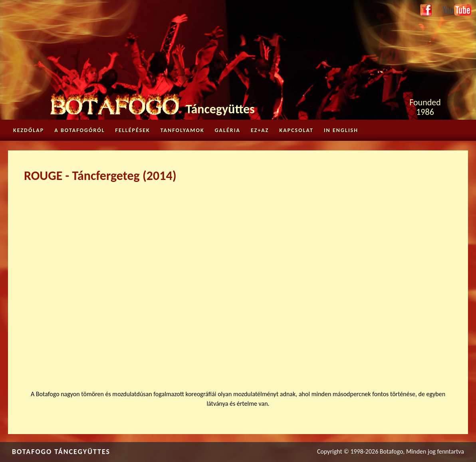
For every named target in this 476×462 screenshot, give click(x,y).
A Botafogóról (79, 130)
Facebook (426, 10)
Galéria (228, 130)
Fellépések (133, 130)
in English (341, 130)
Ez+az (260, 130)
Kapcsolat (297, 130)
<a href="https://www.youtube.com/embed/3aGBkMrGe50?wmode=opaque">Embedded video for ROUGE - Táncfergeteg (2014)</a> (238, 281)
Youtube (453, 9)
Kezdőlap (29, 130)
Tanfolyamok (182, 130)
